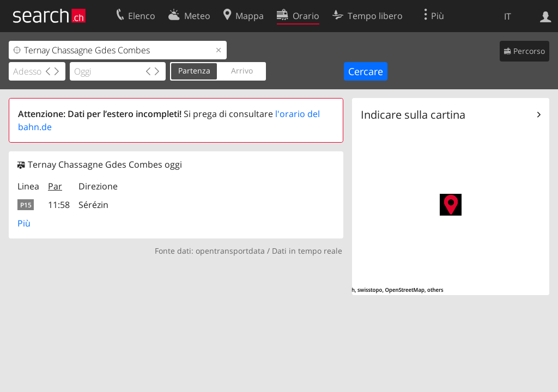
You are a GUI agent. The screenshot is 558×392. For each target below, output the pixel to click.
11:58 (59, 205)
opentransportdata (230, 251)
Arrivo (242, 71)
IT (508, 16)
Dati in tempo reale (307, 251)
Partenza (194, 71)
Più (24, 223)
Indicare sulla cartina (413, 115)
